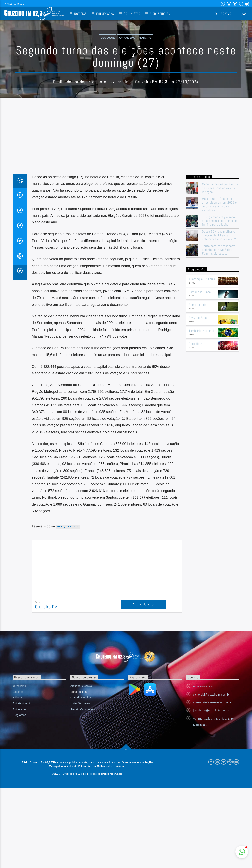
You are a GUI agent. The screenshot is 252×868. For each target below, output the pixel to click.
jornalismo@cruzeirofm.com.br (212, 790)
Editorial (18, 777)
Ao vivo (222, 14)
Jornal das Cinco (200, 371)
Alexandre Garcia (81, 765)
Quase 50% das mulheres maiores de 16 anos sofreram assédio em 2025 (220, 315)
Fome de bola (198, 384)
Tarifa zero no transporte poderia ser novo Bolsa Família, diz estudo (219, 329)
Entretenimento (22, 783)
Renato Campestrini (83, 789)
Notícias (80, 14)
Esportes (18, 771)
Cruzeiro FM (46, 686)
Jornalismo (127, 77)
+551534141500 (203, 766)
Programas (19, 795)
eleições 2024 (68, 606)
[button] (242, 852)
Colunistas (132, 14)
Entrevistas (105, 14)
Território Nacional (201, 410)
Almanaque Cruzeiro (202, 358)
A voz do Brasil (199, 397)
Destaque (108, 77)
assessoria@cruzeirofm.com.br (212, 782)
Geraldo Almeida (81, 777)
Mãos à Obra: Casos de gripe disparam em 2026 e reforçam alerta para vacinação (219, 284)
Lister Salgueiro (80, 783)
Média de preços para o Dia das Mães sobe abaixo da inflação (220, 268)
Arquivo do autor (144, 684)
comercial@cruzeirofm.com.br (211, 774)
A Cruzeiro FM (160, 14)
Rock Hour (195, 423)
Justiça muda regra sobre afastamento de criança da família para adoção (220, 300)
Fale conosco (14, 4)
